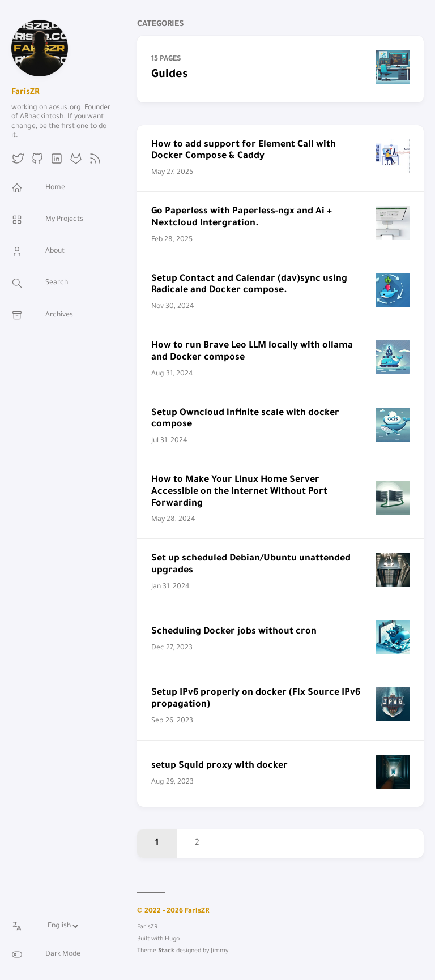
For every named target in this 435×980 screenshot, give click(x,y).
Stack (166, 951)
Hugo (172, 939)
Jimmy (219, 951)
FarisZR (25, 93)
